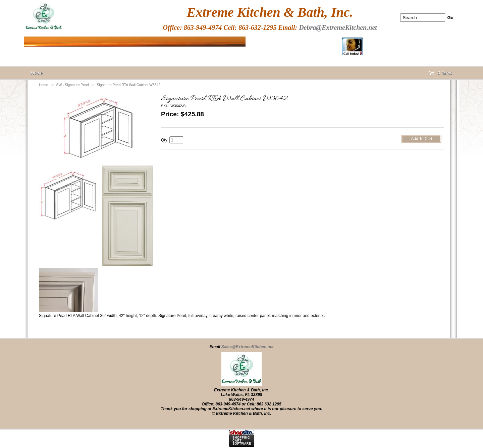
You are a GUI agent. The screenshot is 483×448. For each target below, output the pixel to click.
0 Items (440, 74)
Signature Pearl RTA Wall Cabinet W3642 (128, 85)
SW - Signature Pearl (73, 85)
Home (44, 85)
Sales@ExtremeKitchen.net (248, 347)
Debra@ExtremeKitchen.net (338, 27)
